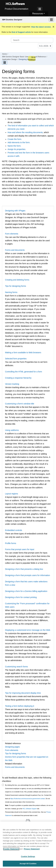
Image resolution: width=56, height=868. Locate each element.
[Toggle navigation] (40, 9)
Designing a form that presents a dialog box (24, 569)
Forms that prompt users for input (20, 549)
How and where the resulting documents (25, 132)
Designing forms (25, 59)
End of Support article (21, 32)
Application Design (9, 59)
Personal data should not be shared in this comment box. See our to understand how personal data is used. (28, 814)
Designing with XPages (15, 211)
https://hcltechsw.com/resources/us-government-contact (28, 799)
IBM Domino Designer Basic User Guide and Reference (24, 57)
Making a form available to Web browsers (23, 353)
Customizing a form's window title (20, 404)
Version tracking (12, 384)
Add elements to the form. (19, 142)
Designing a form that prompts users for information (28, 575)
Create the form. (15, 139)
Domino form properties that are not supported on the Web (27, 759)
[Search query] (32, 40)
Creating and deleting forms (17, 280)
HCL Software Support (30, 809)
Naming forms (11, 292)
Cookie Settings (28, 858)
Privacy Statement (32, 850)
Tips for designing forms (16, 286)
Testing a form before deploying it (20, 706)
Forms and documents (15, 250)
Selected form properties (16, 359)
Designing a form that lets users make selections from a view (26, 583)
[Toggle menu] (51, 20)
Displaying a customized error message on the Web (28, 630)
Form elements (12, 234)
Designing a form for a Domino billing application (26, 591)
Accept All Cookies (28, 865)
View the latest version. (41, 27)
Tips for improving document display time (23, 693)
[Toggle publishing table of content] (5, 63)
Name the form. (14, 146)
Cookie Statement (11, 850)
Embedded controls (14, 530)
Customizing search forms (16, 667)
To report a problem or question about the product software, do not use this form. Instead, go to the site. (29, 807)
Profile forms (11, 543)
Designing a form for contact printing (21, 597)
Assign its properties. (17, 149)
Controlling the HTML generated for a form (24, 372)
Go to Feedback (32, 59)
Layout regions (12, 494)
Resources (38, 14)
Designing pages (12, 747)
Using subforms (12, 430)
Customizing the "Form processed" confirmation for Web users (27, 605)
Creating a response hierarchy (18, 378)
